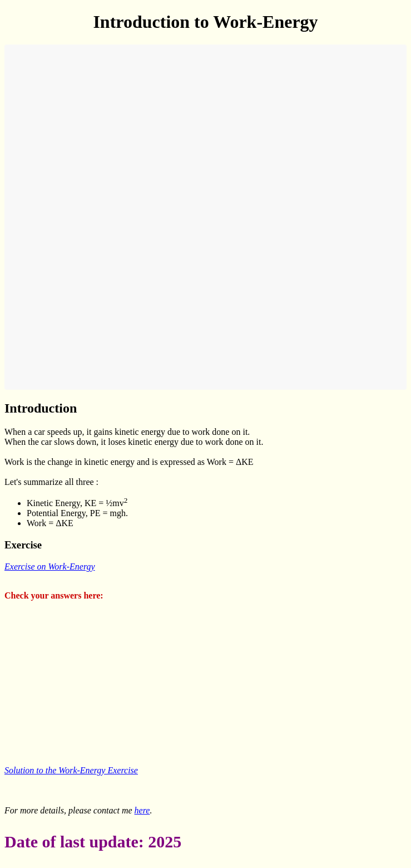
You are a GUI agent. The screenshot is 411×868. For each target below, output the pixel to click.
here (142, 810)
